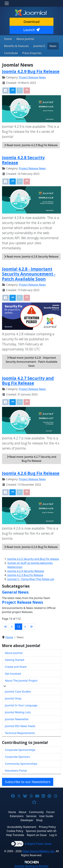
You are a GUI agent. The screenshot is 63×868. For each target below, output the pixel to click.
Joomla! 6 (39, 46)
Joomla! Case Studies (18, 692)
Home (8, 39)
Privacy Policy (47, 827)
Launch (31, 30)
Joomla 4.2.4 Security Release (26, 571)
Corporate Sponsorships (20, 750)
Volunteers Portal (16, 771)
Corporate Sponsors (17, 757)
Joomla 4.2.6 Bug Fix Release (31, 473)
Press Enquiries (32, 53)
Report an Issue (37, 835)
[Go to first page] (6, 627)
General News (15, 592)
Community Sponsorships (21, 764)
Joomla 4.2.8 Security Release (23, 160)
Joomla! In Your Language (21, 705)
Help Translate (15, 835)
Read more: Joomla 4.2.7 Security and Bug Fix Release (32, 459)
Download (32, 22)
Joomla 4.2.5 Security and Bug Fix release (33, 559)
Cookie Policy (15, 831)
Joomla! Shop (13, 698)
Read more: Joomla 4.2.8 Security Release (31, 257)
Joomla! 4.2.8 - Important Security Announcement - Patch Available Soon (29, 274)
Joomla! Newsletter (17, 719)
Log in (53, 835)
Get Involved (13, 674)
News (53, 46)
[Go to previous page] (12, 627)
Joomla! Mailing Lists (18, 712)
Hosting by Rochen (32, 866)
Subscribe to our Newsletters (28, 782)
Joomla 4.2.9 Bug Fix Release (31, 71)
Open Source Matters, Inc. (39, 851)
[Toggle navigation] (7, 3)
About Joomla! (25, 39)
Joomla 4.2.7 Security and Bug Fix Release (28, 381)
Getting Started (15, 660)
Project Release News (32, 77)
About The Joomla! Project (21, 681)
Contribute (11, 53)
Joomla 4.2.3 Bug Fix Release (25, 575)
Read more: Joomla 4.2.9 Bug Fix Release (31, 145)
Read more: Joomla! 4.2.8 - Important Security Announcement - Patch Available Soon (32, 362)
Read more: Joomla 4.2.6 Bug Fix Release (31, 547)
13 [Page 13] (18, 627)
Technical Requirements (20, 733)
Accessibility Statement (22, 827)
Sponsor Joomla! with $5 (41, 831)
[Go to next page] (25, 627)
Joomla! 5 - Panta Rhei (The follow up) (31, 579)
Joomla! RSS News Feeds (20, 726)
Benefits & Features (16, 46)
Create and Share (16, 667)
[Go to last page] (31, 627)
